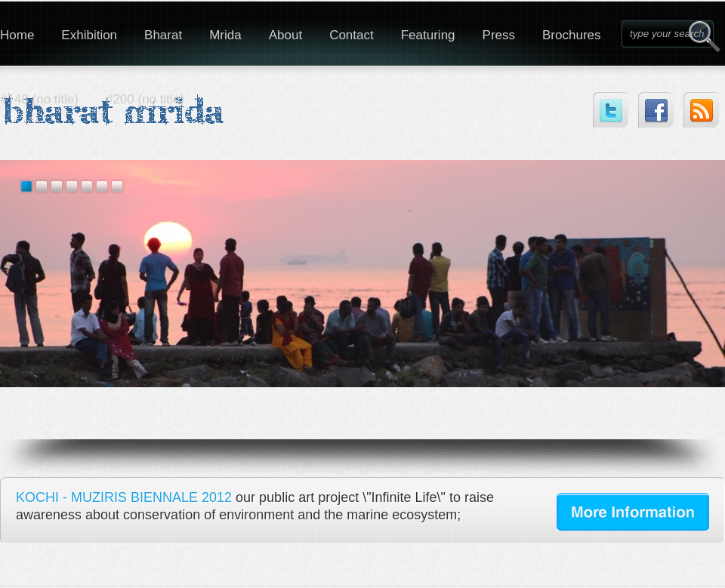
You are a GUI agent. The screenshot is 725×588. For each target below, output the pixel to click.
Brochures (571, 35)
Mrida (225, 35)
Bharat (163, 35)
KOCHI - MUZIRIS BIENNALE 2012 (124, 497)
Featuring (428, 35)
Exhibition (89, 35)
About (285, 35)
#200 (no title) (145, 99)
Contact (352, 35)
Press (499, 35)
